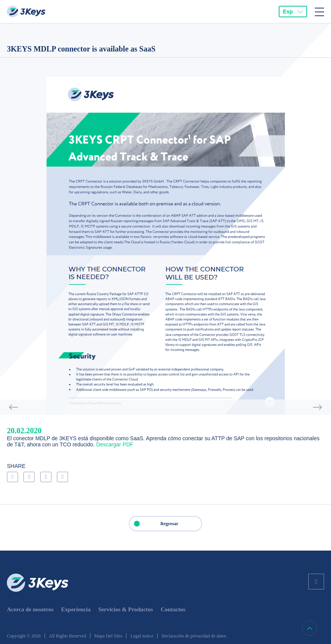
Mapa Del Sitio (108, 636)
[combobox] (293, 12)
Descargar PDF (115, 444)
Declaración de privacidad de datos (194, 636)
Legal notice (142, 636)
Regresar (154, 524)
